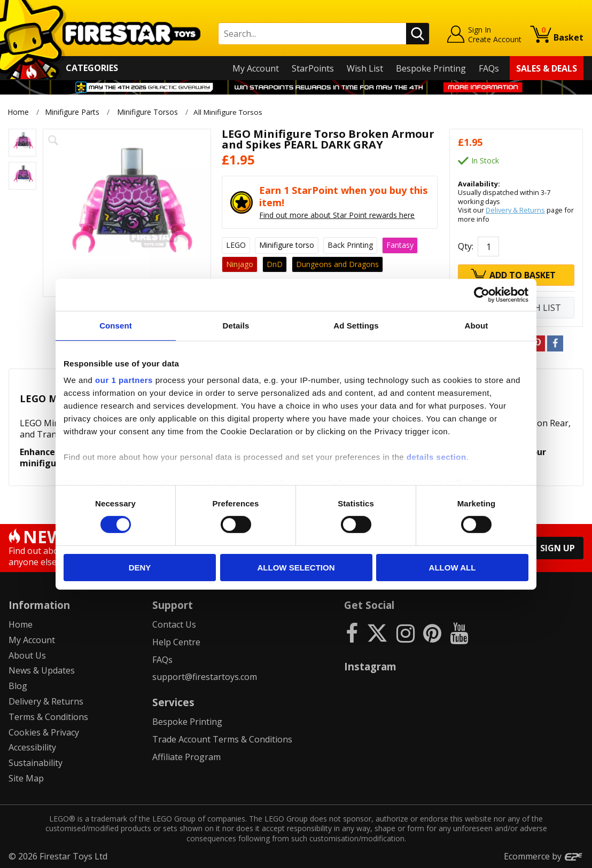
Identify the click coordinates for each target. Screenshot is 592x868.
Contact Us (174, 624)
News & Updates (42, 670)
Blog (18, 686)
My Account (256, 68)
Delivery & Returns (515, 210)
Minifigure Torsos (147, 112)
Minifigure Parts (72, 112)
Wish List (365, 68)
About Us (27, 655)
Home (18, 112)
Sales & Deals (547, 68)
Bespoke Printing (431, 68)
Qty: (466, 246)
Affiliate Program (186, 757)
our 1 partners (124, 380)
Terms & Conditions (48, 716)
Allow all (453, 568)
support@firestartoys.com (205, 677)
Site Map (26, 778)
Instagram (370, 666)
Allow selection (296, 568)
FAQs (489, 68)
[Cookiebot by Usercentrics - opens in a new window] (482, 294)
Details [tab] (236, 325)
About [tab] (477, 325)
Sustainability (36, 763)
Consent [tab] (116, 325)
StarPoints (313, 68)
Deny (140, 568)
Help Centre (176, 642)
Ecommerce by (544, 856)
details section (437, 457)
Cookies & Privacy (44, 732)
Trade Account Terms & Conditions (222, 739)
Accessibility (32, 747)
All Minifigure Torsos (232, 112)
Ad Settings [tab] (356, 325)
